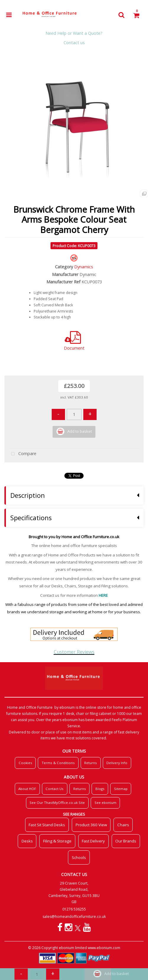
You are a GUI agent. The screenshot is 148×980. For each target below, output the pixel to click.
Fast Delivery (93, 841)
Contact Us (55, 789)
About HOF (27, 789)
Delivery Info (117, 763)
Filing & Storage (57, 841)
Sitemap (121, 789)
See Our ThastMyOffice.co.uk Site (57, 803)
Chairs (123, 825)
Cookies (25, 763)
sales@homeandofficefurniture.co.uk (74, 917)
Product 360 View (91, 825)
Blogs (100, 789)
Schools (79, 857)
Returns (91, 763)
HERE (103, 595)
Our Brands (126, 841)
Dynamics (84, 267)
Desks (27, 841)
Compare (22, 454)
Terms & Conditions (58, 763)
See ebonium (105, 803)
